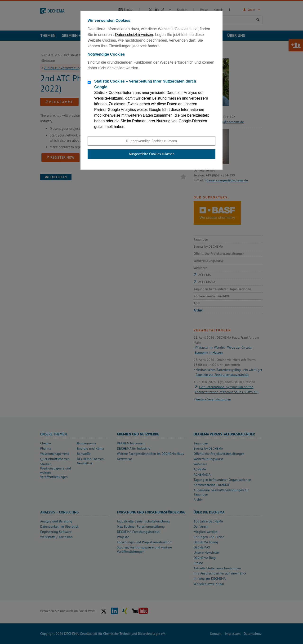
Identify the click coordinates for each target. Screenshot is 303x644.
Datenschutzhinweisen (134, 35)
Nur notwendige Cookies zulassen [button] (151, 141)
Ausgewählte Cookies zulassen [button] (152, 154)
